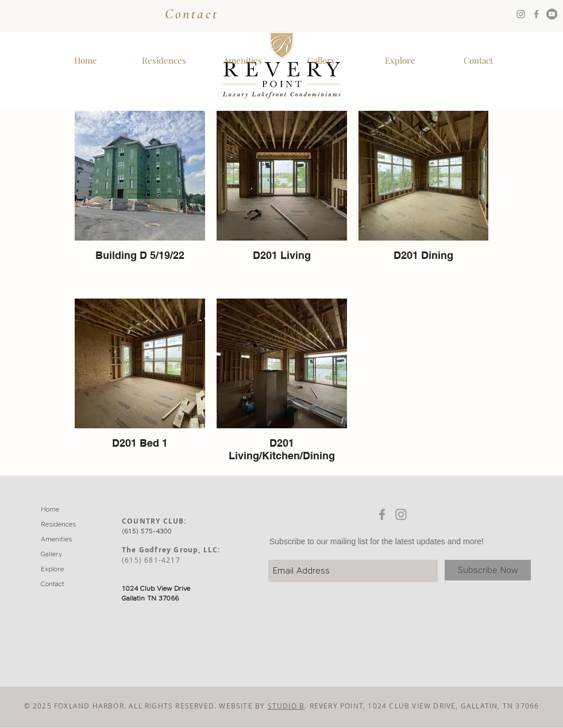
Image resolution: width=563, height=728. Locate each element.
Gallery (51, 554)
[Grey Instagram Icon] (521, 14)
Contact (192, 14)
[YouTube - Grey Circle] (552, 14)
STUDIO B (286, 706)
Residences (58, 524)
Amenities (56, 539)
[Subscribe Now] (488, 570)
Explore (52, 569)
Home (50, 509)
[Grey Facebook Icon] (536, 14)
